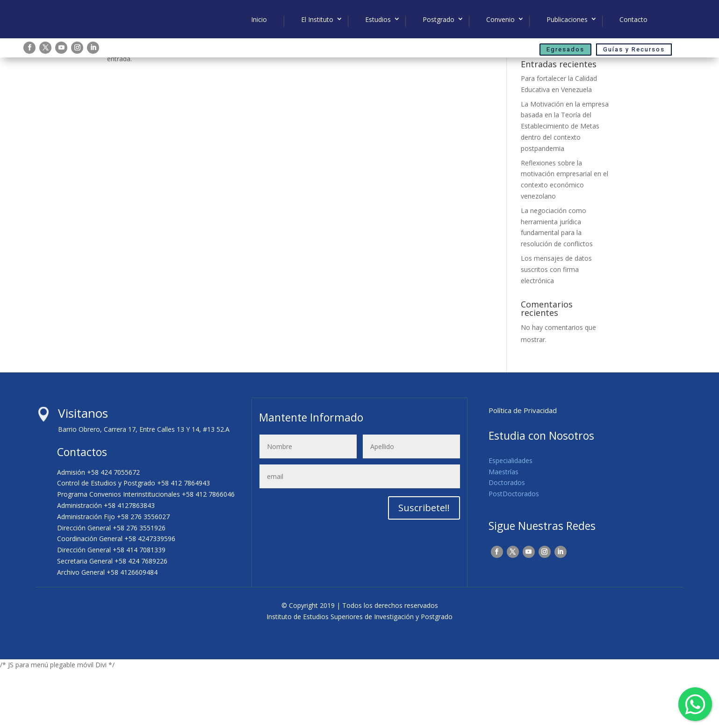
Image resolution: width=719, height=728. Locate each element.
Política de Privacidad (523, 468)
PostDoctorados (514, 551)
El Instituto (317, 20)
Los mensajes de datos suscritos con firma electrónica (556, 327)
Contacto (633, 20)
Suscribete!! (424, 565)
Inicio (259, 20)
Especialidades (510, 518)
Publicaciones (567, 20)
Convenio (500, 20)
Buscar (596, 94)
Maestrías (503, 529)
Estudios (378, 20)
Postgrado (439, 20)
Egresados (565, 49)
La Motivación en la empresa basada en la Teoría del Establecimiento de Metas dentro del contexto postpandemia (565, 184)
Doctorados (507, 540)
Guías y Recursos (634, 49)
